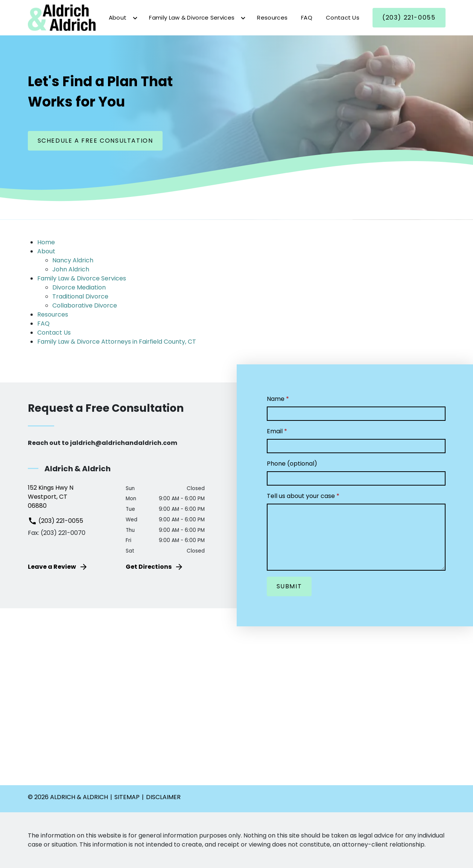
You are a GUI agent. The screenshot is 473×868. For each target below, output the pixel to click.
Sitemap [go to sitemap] (127, 797)
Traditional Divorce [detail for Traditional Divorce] (80, 296)
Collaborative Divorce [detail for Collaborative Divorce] (85, 305)
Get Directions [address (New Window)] (155, 567)
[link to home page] (62, 17)
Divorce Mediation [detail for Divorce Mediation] (79, 287)
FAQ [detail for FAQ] (43, 324)
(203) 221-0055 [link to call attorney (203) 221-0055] (56, 521)
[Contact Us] (343, 18)
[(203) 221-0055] (409, 18)
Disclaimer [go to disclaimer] (163, 797)
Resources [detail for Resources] (53, 314)
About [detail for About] (46, 251)
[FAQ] (307, 18)
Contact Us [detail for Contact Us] (54, 333)
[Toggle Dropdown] (135, 18)
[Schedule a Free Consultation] (95, 141)
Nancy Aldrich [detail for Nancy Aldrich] (73, 260)
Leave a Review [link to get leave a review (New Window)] (58, 567)
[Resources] (272, 18)
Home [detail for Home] (46, 242)
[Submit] (289, 586)
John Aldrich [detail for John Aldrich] (71, 269)
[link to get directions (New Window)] (71, 497)
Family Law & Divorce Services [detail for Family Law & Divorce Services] (82, 278)
